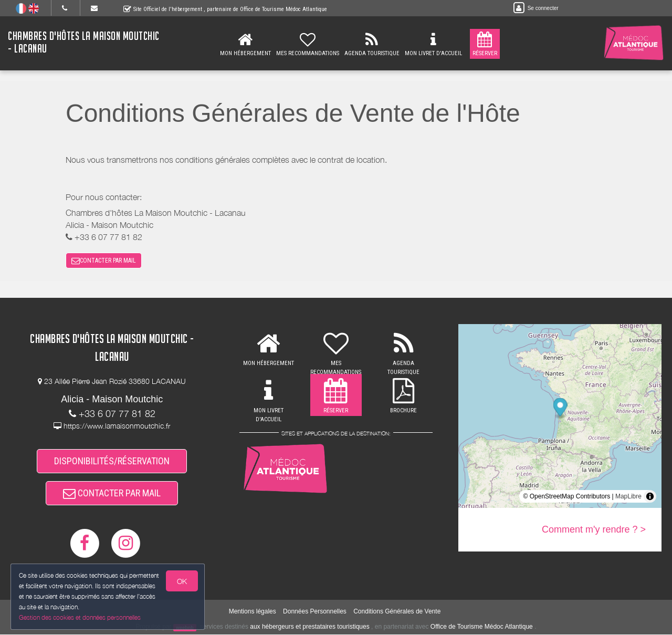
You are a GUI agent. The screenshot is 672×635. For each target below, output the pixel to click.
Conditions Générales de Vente (397, 612)
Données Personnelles (315, 612)
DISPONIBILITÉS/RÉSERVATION (112, 461)
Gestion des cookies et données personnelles (80, 617)
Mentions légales (253, 612)
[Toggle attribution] (650, 496)
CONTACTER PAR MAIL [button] (104, 261)
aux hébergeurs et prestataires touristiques (309, 627)
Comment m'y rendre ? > (594, 529)
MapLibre (628, 496)
